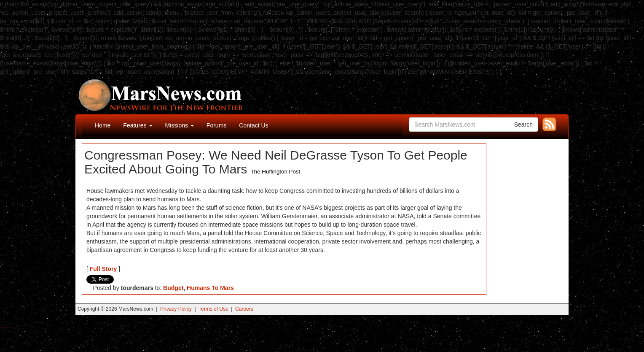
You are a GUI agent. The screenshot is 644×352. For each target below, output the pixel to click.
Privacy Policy (176, 309)
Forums (216, 125)
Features (138, 125)
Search (523, 125)
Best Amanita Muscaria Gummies (3, 330)
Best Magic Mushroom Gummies (9, 327)
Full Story (103, 269)
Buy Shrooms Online (2, 327)
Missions (180, 125)
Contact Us (254, 125)
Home (103, 125)
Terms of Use (213, 309)
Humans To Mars (210, 288)
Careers (244, 309)
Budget (173, 288)
